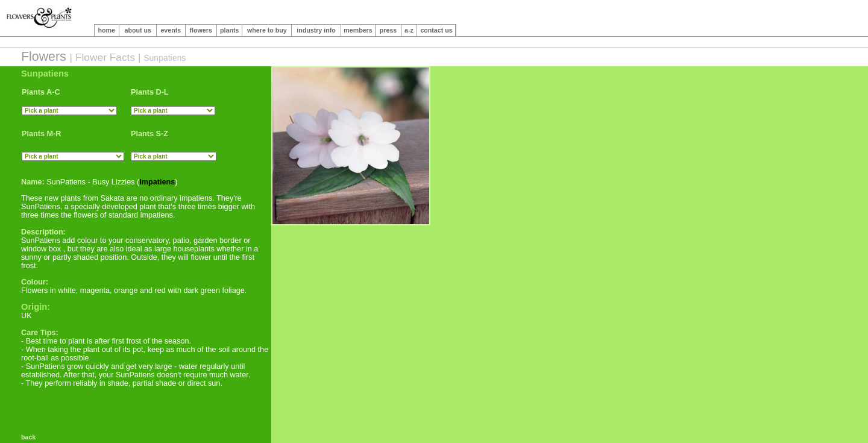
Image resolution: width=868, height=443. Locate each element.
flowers (201, 30)
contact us (436, 30)
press (388, 30)
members (358, 30)
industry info (316, 30)
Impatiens (157, 182)
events (171, 30)
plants (229, 30)
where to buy (267, 30)
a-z (409, 30)
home (107, 30)
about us (138, 30)
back (30, 437)
